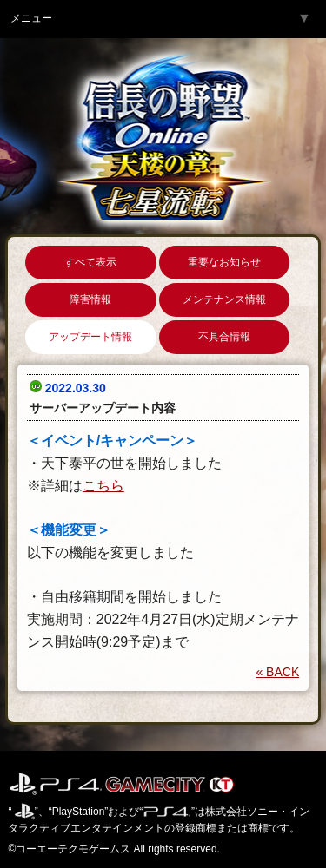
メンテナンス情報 (224, 299)
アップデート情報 (90, 337)
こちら (103, 486)
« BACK (277, 672)
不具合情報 (224, 337)
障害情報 (90, 299)
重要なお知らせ (224, 262)
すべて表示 (90, 262)
